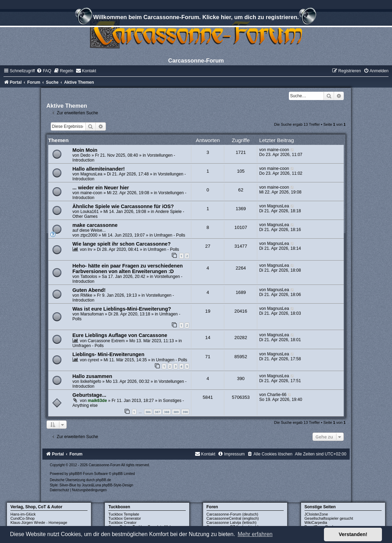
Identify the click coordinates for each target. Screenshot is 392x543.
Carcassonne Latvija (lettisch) (232, 523)
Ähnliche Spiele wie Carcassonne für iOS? (123, 206)
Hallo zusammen (93, 376)
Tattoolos (89, 277)
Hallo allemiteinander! (99, 169)
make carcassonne (95, 225)
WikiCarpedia (316, 523)
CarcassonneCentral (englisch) (233, 518)
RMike (86, 295)
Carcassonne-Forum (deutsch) (232, 514)
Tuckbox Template (124, 514)
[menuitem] (44, 71)
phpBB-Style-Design (118, 485)
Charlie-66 (277, 395)
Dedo (85, 155)
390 (185, 412)
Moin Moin (85, 150)
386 (148, 412)
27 (208, 246)
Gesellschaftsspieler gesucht (329, 518)
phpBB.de (103, 480)
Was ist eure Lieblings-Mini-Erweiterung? (122, 309)
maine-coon (278, 150)
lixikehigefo (91, 381)
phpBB (74, 474)
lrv (90, 249)
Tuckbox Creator (122, 523)
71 (208, 357)
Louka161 (89, 212)
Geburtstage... (90, 395)
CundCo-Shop (23, 518)
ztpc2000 (89, 235)
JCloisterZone (316, 514)
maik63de (97, 401)
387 (157, 412)
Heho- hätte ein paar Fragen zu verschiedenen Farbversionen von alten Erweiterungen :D (128, 269)
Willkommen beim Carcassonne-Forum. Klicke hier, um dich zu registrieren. (196, 18)
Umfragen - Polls (169, 235)
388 (166, 412)
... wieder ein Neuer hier (101, 188)
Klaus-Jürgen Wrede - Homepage (39, 523)
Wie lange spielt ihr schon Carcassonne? (122, 244)
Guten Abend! (89, 290)
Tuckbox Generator (125, 518)
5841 (208, 397)
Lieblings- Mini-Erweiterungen (109, 354)
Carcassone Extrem (106, 341)
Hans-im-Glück (23, 514)
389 (176, 412)
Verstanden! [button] (353, 534)
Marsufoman (92, 314)
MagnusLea (91, 174)
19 (208, 311)
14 (208, 338)
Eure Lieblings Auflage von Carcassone (120, 335)
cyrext (93, 360)
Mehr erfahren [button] (255, 534)
